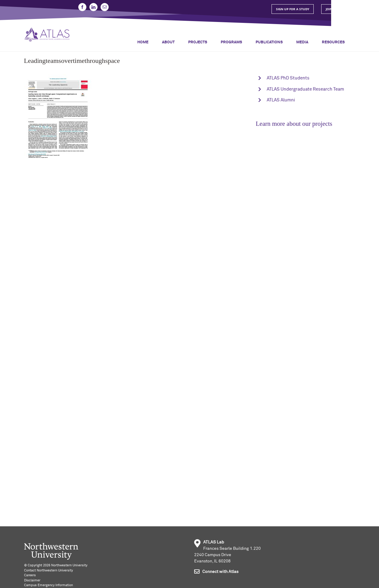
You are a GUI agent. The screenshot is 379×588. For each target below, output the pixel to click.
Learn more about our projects (294, 124)
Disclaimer (32, 580)
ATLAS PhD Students (288, 78)
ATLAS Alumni (281, 100)
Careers (30, 575)
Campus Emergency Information (48, 585)
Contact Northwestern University (48, 570)
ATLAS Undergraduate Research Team (305, 89)
